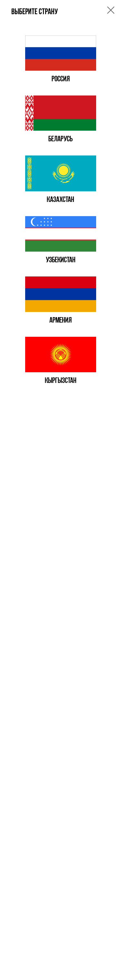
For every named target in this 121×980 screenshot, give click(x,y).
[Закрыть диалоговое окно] (111, 10)
